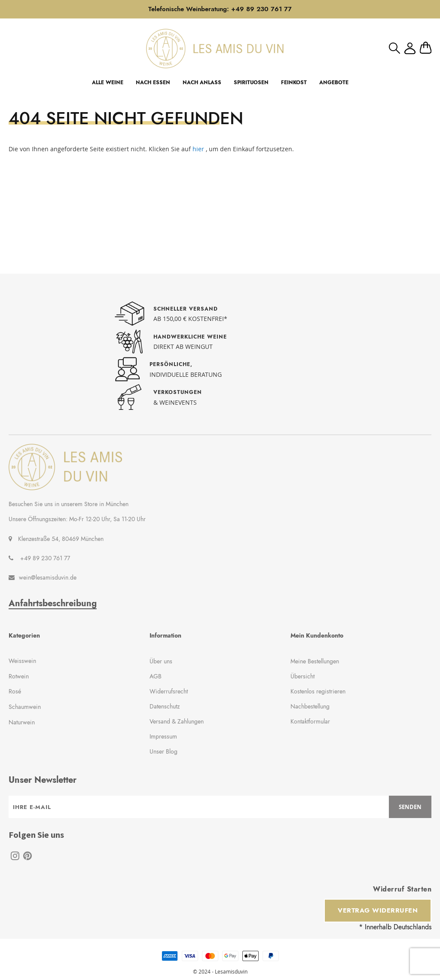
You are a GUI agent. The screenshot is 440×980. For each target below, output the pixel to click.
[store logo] (215, 48)
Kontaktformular (310, 721)
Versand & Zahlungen (177, 721)
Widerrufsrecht (169, 691)
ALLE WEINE (108, 82)
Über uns (161, 661)
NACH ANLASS (202, 82)
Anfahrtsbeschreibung (53, 604)
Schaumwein (25, 707)
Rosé (15, 691)
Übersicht (302, 676)
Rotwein (19, 676)
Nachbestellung (310, 706)
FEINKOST (294, 82)
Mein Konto (410, 48)
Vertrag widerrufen (378, 910)
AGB (156, 676)
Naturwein (22, 722)
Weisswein (22, 661)
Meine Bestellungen (315, 661)
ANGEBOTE (334, 82)
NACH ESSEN (153, 82)
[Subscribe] (410, 807)
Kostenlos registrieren (318, 691)
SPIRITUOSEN (251, 82)
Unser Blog (163, 751)
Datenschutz (165, 706)
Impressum (163, 736)
